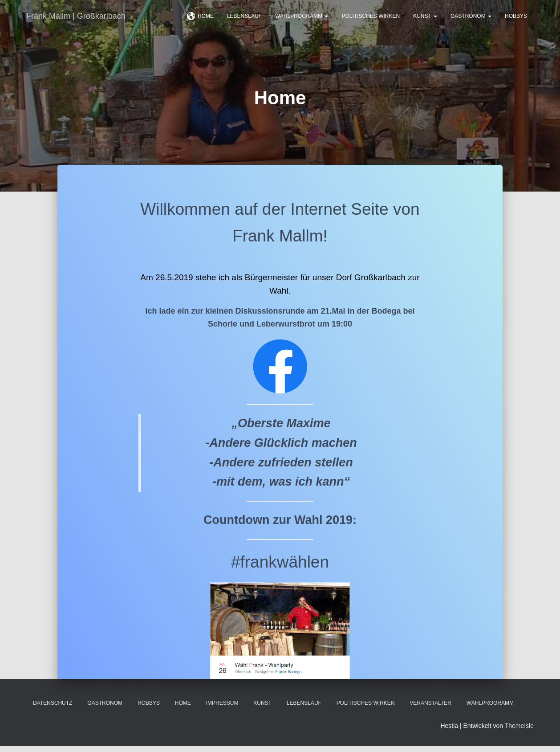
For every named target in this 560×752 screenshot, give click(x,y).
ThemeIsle (519, 732)
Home (200, 23)
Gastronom (471, 22)
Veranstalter (430, 709)
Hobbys (516, 22)
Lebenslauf (244, 22)
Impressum (222, 709)
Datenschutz (53, 709)
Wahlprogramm (302, 22)
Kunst (425, 22)
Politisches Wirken (371, 22)
